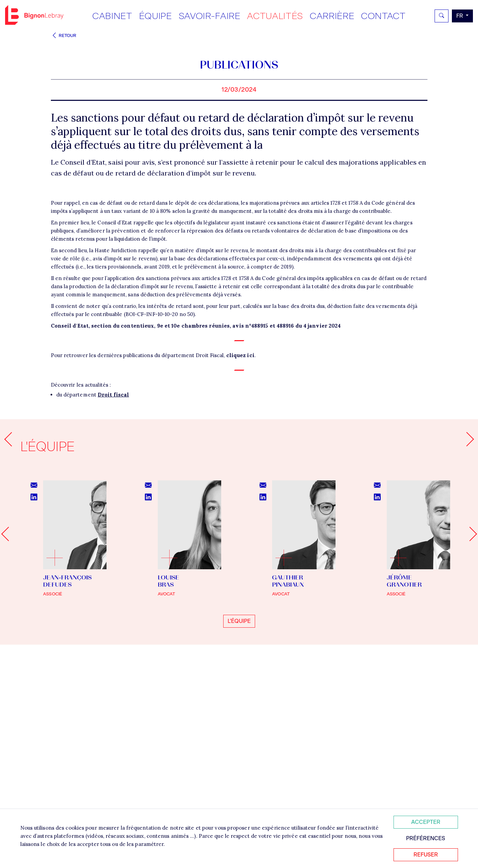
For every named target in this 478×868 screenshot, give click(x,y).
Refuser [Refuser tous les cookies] (426, 855)
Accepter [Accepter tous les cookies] (426, 822)
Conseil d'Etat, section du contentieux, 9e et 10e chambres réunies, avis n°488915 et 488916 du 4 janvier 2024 (196, 501)
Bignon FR (34, 15)
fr (460, 16)
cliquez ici (240, 530)
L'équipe (239, 796)
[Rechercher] (442, 16)
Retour (64, 35)
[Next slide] (470, 709)
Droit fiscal (113, 570)
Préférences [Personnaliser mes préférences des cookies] (426, 838)
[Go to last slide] (8, 709)
